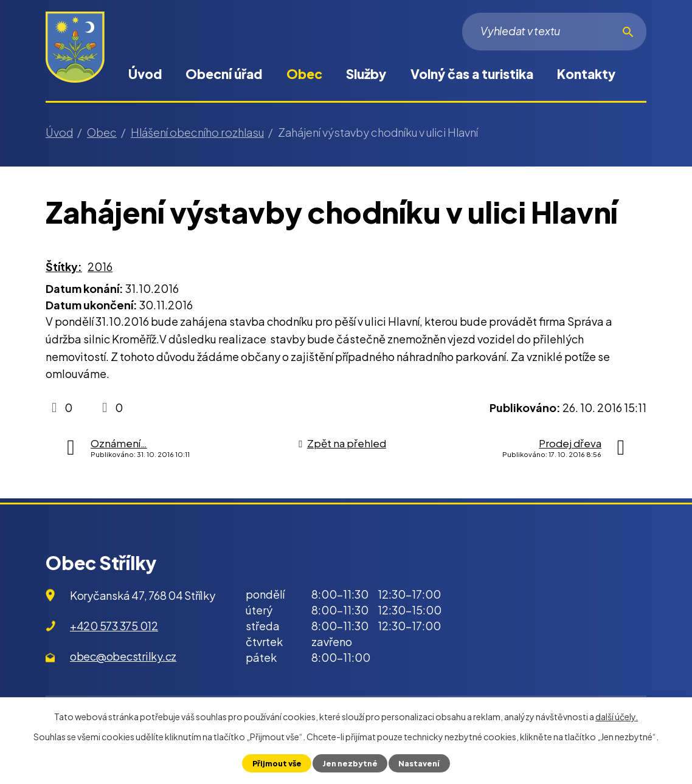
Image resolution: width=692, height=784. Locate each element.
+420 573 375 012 (114, 626)
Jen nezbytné (350, 763)
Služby (366, 74)
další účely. (617, 717)
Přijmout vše (277, 763)
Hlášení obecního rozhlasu (197, 132)
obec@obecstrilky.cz (123, 656)
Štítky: (64, 266)
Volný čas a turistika (472, 74)
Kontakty (586, 74)
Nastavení (419, 763)
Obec (304, 74)
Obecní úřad (224, 74)
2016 (100, 266)
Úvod (145, 74)
